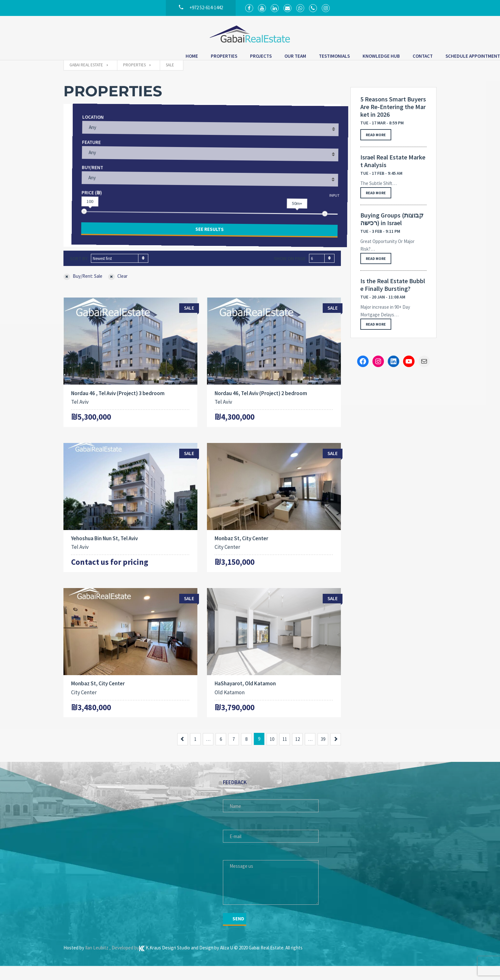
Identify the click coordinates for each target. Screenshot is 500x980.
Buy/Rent (85, 180)
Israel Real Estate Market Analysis (393, 172)
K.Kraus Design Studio (165, 962)
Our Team (209, 58)
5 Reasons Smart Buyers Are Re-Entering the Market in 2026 (393, 118)
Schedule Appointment (386, 58)
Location (85, 129)
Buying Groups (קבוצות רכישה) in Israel (392, 230)
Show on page (290, 270)
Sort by (79, 270)
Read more (376, 146)
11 (285, 753)
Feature (83, 155)
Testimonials (248, 58)
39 (323, 753)
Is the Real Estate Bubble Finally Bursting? (393, 296)
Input (327, 205)
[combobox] (120, 269)
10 (272, 753)
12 (298, 753)
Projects (174, 58)
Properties (138, 58)
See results (202, 240)
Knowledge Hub (295, 58)
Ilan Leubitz (97, 962)
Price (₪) (84, 205)
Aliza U (227, 962)
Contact (336, 58)
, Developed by (124, 962)
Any (84, 140)
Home (105, 58)
